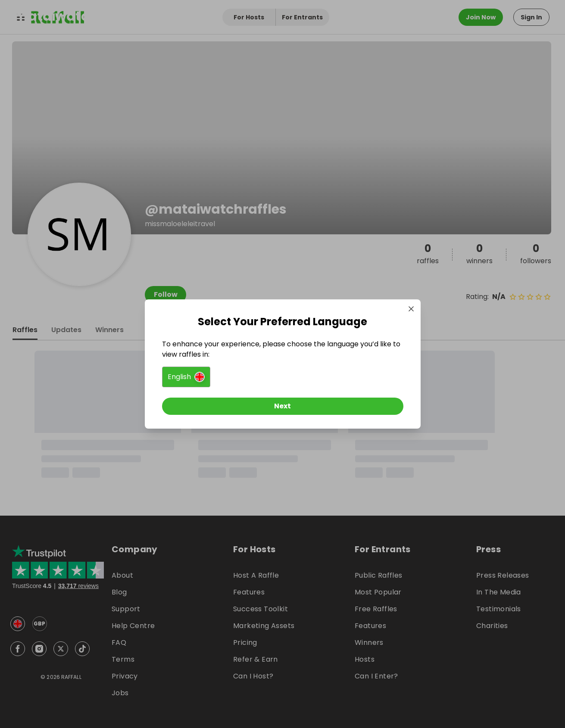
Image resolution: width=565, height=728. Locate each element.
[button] (186, 377)
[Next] (283, 406)
